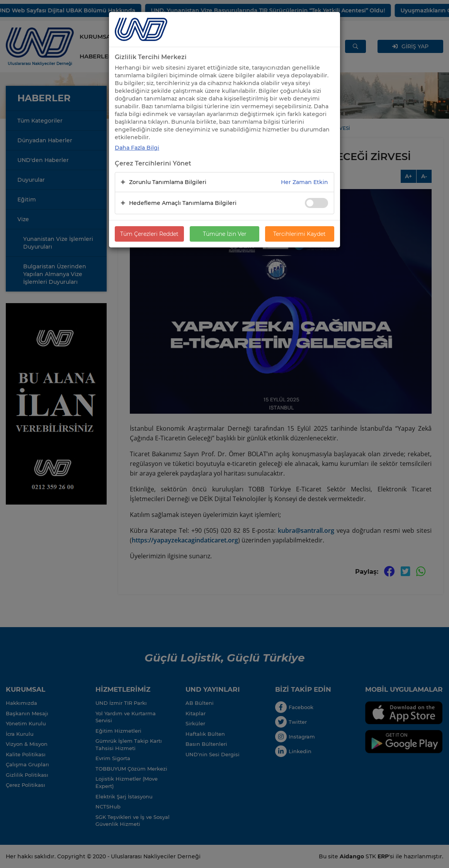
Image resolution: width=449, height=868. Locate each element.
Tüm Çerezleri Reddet (149, 234)
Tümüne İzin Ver (225, 234)
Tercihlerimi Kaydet (299, 234)
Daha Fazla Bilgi (137, 148)
